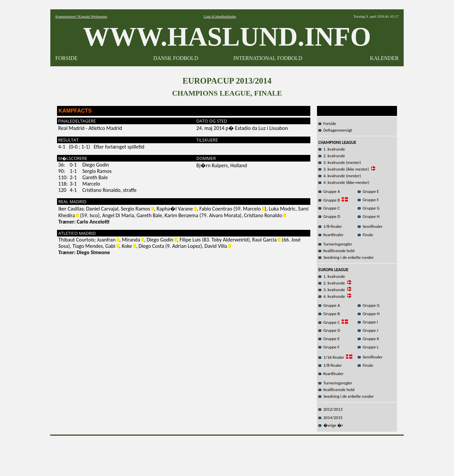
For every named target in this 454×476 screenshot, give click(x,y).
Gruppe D (329, 216)
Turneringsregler (335, 244)
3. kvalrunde (332, 290)
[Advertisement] (227, 454)
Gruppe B (329, 200)
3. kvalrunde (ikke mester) (344, 169)
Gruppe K (368, 339)
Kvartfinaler (331, 235)
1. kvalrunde (332, 149)
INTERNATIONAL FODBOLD (268, 58)
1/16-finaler (331, 357)
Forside (327, 123)
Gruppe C (329, 208)
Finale (365, 235)
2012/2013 (330, 409)
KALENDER (384, 58)
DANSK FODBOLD (176, 58)
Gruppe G (369, 208)
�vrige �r (331, 425)
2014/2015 (330, 418)
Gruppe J (368, 330)
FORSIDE (66, 58)
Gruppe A (329, 191)
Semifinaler (370, 226)
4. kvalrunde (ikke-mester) (344, 182)
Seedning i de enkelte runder (346, 257)
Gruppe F (368, 200)
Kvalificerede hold (336, 251)
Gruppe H (369, 216)
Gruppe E (368, 191)
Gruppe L (368, 347)
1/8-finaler (330, 226)
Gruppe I (368, 322)
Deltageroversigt (335, 130)
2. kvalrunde (332, 156)
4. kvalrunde (332, 296)
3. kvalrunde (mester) (340, 162)
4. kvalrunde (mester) (340, 176)
